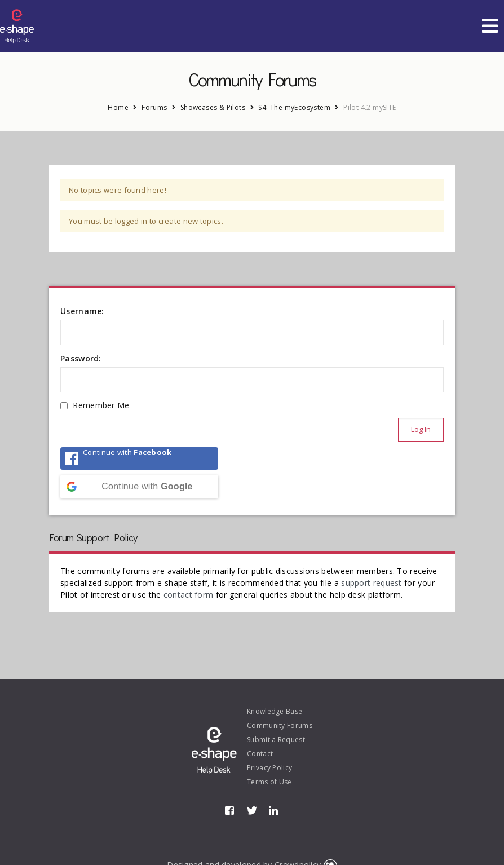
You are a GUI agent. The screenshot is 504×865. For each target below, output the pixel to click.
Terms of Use (269, 782)
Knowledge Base (275, 711)
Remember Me (101, 405)
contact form (189, 595)
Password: (81, 358)
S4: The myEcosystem (294, 107)
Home (118, 107)
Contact (260, 754)
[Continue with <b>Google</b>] (139, 487)
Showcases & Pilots (213, 107)
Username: (82, 311)
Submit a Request (276, 740)
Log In (421, 429)
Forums (154, 107)
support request (372, 583)
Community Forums (280, 725)
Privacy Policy (269, 768)
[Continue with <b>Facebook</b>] (139, 458)
